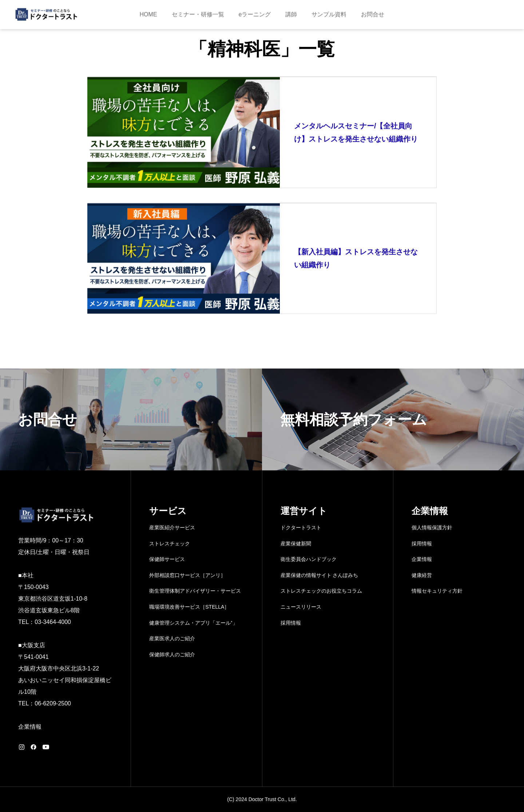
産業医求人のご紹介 (172, 638)
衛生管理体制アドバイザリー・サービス (195, 591)
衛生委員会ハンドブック (309, 559)
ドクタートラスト (301, 528)
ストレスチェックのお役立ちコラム (321, 591)
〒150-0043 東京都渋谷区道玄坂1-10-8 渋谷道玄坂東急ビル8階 (53, 599)
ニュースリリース (301, 607)
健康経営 (422, 575)
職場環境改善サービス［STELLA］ (189, 607)
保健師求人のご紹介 (172, 654)
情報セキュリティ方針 (437, 591)
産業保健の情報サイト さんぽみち (319, 575)
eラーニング (255, 14)
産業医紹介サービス (172, 528)
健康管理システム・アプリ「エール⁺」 (193, 623)
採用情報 (291, 623)
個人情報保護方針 (432, 528)
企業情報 (30, 727)
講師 (291, 14)
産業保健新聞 (296, 544)
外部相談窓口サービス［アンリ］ (187, 575)
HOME (148, 14)
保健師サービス (167, 559)
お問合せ (373, 14)
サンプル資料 (329, 14)
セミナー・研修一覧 (198, 14)
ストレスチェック (170, 544)
